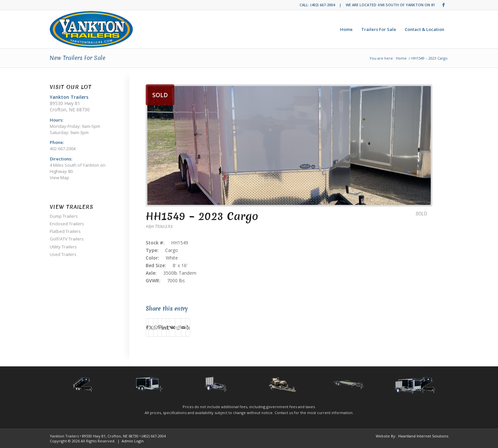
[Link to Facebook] (444, 5)
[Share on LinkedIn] (164, 327)
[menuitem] (346, 29)
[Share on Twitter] (151, 327)
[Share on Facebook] (147, 327)
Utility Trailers (63, 247)
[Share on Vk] (172, 327)
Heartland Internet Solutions (423, 436)
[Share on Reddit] (178, 327)
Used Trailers (63, 254)
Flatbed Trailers (65, 231)
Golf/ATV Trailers (67, 239)
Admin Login (133, 441)
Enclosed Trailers (67, 224)
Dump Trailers (64, 216)
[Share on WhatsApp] (156, 327)
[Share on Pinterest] (160, 327)
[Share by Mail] (183, 327)
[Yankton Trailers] (91, 29)
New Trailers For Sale (78, 58)
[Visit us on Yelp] (188, 327)
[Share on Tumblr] (168, 327)
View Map (59, 178)
